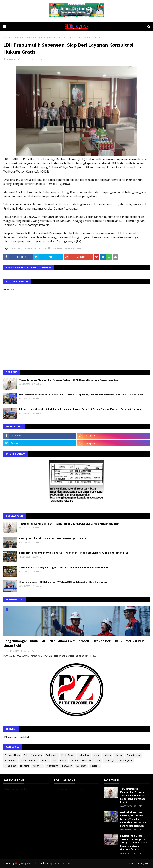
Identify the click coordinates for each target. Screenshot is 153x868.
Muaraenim (52, 766)
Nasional (95, 766)
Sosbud (74, 761)
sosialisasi (58, 248)
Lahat (98, 761)
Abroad (119, 755)
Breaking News (12, 755)
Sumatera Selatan (22, 37)
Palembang (16, 248)
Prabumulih (45, 248)
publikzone (11, 59)
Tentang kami (143, 863)
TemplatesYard (28, 863)
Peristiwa (86, 761)
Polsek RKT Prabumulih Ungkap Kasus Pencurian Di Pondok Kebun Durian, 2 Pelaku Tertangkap (74, 553)
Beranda (8, 37)
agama (45, 761)
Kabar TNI (38, 766)
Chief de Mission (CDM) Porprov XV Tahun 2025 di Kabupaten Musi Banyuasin (63, 582)
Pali (54, 761)
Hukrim (107, 755)
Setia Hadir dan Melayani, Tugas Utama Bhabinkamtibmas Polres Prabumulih (64, 567)
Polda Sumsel (68, 755)
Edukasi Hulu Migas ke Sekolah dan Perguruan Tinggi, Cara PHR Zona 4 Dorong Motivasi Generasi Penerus (80, 409)
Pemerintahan (30, 248)
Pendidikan (11, 766)
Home (130, 863)
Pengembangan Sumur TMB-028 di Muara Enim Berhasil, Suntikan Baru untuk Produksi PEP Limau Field (74, 643)
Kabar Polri (84, 755)
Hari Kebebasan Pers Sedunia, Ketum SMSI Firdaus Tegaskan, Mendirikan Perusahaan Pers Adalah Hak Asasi (81, 395)
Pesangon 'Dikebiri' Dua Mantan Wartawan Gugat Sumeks (53, 538)
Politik (63, 761)
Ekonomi (24, 766)
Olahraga (109, 761)
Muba (97, 755)
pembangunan (125, 761)
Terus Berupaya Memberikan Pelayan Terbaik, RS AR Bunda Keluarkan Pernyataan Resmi (70, 380)
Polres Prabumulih (33, 755)
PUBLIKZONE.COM (61, 863)
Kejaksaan (81, 766)
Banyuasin (67, 766)
